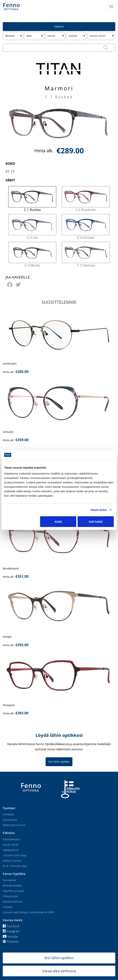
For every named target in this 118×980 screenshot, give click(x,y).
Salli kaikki (96, 521)
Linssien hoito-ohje (15, 855)
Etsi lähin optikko (59, 762)
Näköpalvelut (11, 850)
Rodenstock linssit (14, 825)
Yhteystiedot (10, 896)
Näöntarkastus (12, 839)
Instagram (11, 931)
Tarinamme (9, 880)
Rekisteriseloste (13, 902)
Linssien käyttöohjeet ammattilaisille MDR (28, 912)
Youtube (10, 936)
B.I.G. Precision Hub (15, 866)
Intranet (8, 907)
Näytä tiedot (99, 510)
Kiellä (58, 521)
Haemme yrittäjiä (13, 891)
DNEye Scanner (12, 861)
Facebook (11, 926)
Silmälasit (9, 814)
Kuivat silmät (11, 845)
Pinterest (11, 942)
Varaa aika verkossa (59, 971)
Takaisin (59, 26)
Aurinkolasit (10, 820)
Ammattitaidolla (12, 886)
